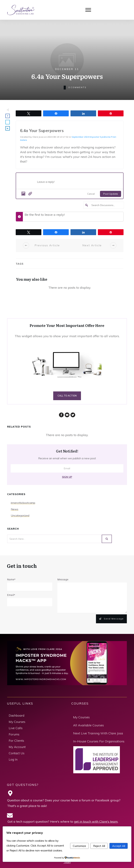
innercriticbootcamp (23, 503)
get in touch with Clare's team (96, 822)
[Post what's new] (78, 183)
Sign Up (67, 477)
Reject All (99, 846)
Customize (79, 846)
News (15, 509)
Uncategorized (20, 515)
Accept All (119, 846)
